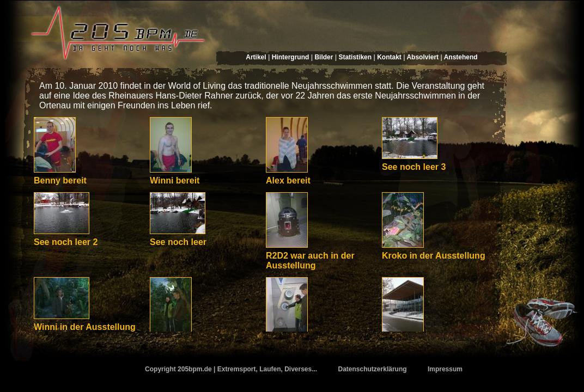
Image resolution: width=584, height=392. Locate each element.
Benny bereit (60, 180)
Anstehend (461, 57)
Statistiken (355, 57)
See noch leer (178, 242)
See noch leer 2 (66, 242)
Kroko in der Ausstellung (434, 256)
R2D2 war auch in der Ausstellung (310, 261)
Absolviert (422, 57)
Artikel (256, 57)
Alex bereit (288, 180)
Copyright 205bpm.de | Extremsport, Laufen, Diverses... (231, 369)
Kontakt (389, 57)
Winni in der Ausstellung (85, 327)
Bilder (324, 57)
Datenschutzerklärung (373, 369)
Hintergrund (291, 57)
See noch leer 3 (414, 167)
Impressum (445, 369)
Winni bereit (175, 180)
